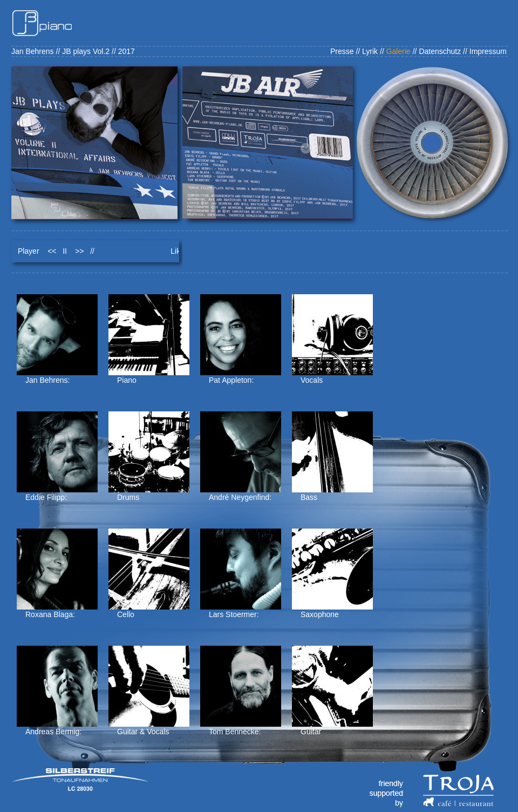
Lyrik (370, 51)
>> (79, 251)
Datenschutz (440, 51)
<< (52, 251)
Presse (342, 51)
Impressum (488, 51)
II (65, 251)
